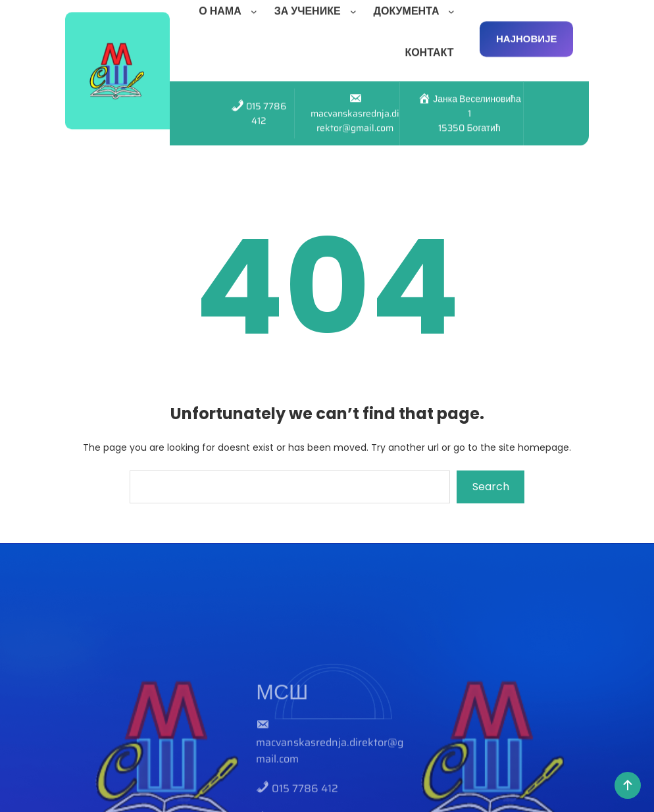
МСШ (282, 737)
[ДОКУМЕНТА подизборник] (454, 6)
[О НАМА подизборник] (257, 6)
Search (491, 487)
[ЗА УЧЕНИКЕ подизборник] (356, 6)
